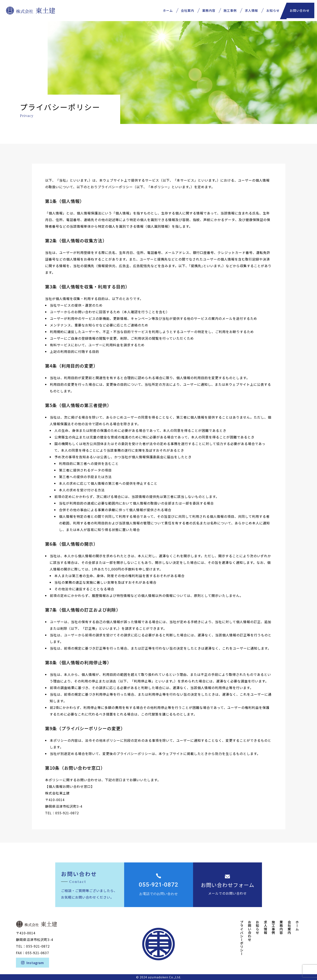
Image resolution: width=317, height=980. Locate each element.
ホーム (297, 926)
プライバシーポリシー (242, 938)
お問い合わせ (301, 8)
